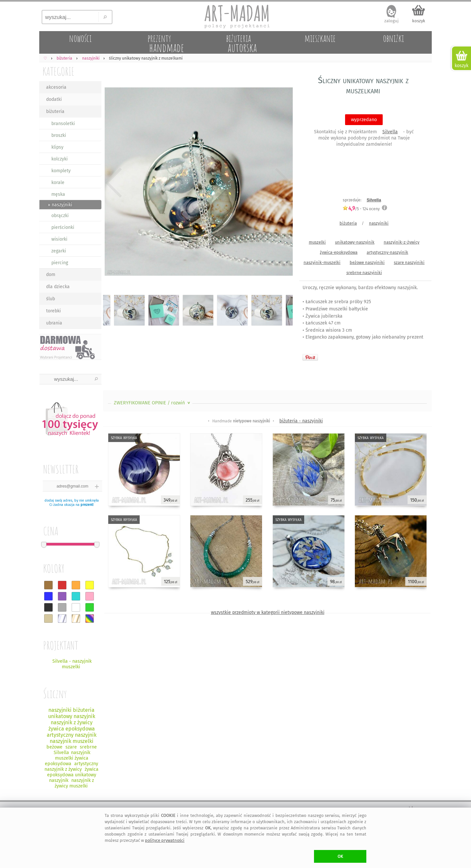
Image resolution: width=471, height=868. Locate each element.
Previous (114, 183)
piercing (60, 263)
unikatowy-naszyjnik (355, 242)
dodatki (54, 99)
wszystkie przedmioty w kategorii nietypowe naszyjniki (268, 612)
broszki (59, 135)
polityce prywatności (165, 840)
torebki (53, 311)
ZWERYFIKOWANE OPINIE (153, 403)
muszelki (317, 242)
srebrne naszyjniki (364, 273)
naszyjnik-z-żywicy (401, 242)
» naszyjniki (60, 205)
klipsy (57, 147)
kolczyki (60, 159)
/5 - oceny (361, 209)
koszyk (419, 21)
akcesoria (56, 87)
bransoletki (63, 124)
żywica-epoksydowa (339, 252)
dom (51, 275)
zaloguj (392, 21)
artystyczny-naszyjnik (387, 252)
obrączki (60, 216)
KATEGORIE (58, 71)
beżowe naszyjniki (367, 262)
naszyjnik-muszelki (322, 262)
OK (340, 856)
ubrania (54, 323)
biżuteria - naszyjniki (301, 421)
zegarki (59, 251)
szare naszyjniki (409, 262)
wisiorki (59, 239)
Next (282, 183)
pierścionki (63, 227)
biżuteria (55, 111)
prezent (87, 505)
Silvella (390, 132)
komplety (61, 171)
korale (58, 183)
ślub (51, 299)
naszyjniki (379, 223)
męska (58, 194)
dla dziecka (58, 287)
